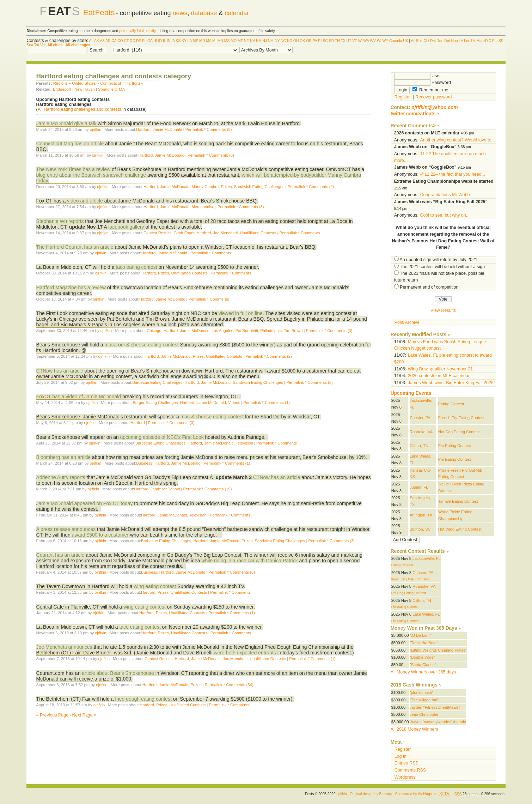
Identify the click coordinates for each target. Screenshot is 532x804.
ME (196, 41)
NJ (265, 41)
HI (155, 41)
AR (108, 41)
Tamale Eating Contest (458, 501)
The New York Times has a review (74, 169)
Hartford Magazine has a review (71, 288)
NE (246, 41)
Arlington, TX (421, 515)
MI (214, 41)
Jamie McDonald (167, 129)
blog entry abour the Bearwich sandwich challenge (91, 175)
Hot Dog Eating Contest (459, 432)
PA (315, 41)
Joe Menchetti (225, 233)
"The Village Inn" (424, 700)
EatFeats (99, 13)
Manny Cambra (205, 187)
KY (184, 41)
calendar (237, 13)
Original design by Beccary (371, 794)
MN (220, 41)
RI (320, 41)
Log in (400, 756)
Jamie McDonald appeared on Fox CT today (85, 503)
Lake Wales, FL (426, 614)
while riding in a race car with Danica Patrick (249, 561)
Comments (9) (219, 129)
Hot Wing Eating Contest (460, 529)
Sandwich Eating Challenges (259, 187)
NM (271, 41)
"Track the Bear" (424, 643)
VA (360, 41)
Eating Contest (451, 404)
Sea (30, 45)
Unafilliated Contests (258, 233)
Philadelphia (271, 331)
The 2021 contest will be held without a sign (442, 267)
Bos (420, 41)
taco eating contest (136, 267)
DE (139, 41)
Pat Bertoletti (247, 331)
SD (331, 41)
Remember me (430, 90)
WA (366, 41)
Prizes (226, 187)
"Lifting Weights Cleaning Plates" (438, 650)
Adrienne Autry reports (61, 477)
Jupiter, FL (419, 487)
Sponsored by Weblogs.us (416, 794)
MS (227, 41)
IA (173, 41)
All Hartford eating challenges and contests (80, 109)
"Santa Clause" (423, 665)
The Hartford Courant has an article (75, 247)
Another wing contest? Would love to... (457, 140)
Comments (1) (277, 403)
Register (403, 97)
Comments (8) (251, 207)
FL (144, 41)
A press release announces (66, 529)
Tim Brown (293, 331)
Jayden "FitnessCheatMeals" (435, 707)
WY (385, 41)
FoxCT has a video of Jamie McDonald (79, 397)
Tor (37, 45)
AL (91, 41)
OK (302, 41)
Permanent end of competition (429, 287)
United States (84, 83)
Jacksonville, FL (427, 558)
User (418, 76)
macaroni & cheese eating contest (142, 345)
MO (234, 41)
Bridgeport (62, 89)
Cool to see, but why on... (445, 215)
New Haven (85, 89)
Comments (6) (242, 572)
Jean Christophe (424, 714)
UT (349, 41)
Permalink (194, 129)
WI (379, 41)
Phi (495, 41)
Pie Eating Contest (455, 446)
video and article (84, 201)
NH (259, 41)
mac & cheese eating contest (212, 417)
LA (190, 41)
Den (440, 41)
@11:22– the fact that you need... (452, 174)
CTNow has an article (60, 371)
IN (169, 41)
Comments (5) (222, 155)
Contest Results (157, 233)
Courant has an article (60, 555)
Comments (310, 233)
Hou (454, 41)
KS (178, 41)
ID (160, 41)
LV (473, 41)
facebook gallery (126, 227)
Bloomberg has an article (64, 457)
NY (277, 41)
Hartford (133, 83)
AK (97, 41)
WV (373, 41)
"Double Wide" (422, 657)
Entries (406, 763)
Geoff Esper (184, 233)
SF (501, 41)
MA (209, 41)
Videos (234, 403)
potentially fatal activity (137, 31)
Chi (426, 41)
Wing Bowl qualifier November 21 (440, 369)
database (204, 13)
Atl (413, 41)
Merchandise (203, 207)
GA (150, 41)
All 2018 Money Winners (414, 729)
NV (252, 41)
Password (423, 83)
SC (325, 41)
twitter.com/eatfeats (413, 114)
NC (283, 41)
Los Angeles (222, 331)
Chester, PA (420, 418)
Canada (396, 41)
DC (132, 41)
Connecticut (111, 83)
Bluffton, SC (420, 529)
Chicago (154, 331)
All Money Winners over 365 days (423, 672)
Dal (433, 41)
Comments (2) (321, 187)
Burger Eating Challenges (155, 403)
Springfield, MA (111, 89)
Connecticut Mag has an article (71, 144)
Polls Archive (407, 322)
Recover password (433, 97)
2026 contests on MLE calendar (439, 376)
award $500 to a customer (100, 535)
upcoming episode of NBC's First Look (162, 437)
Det (447, 41)
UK (405, 41)
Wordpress (405, 777)
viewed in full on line (241, 313)
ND (290, 41)
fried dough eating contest (143, 699)
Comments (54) (240, 685)
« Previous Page (53, 715)
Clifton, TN (419, 446)
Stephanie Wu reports (61, 221)
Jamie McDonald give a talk (66, 123)
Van (43, 45)
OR (309, 41)
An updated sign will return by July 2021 (438, 260)
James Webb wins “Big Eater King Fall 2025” (451, 383)
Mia (479, 41)
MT (240, 41)
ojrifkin (96, 129)
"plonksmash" (422, 693)
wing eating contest (155, 586)
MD (202, 41)
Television (244, 443)
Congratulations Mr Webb (445, 195)
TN (337, 41)
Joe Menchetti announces (64, 647)
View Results (443, 310)
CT (127, 41)
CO (120, 41)
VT (354, 41)
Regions (60, 83)
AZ (102, 41)
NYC (487, 41)
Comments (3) (340, 331)
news (180, 13)
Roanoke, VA (421, 432)
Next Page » (84, 715)
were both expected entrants (245, 653)
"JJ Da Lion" (420, 635)
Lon (467, 41)
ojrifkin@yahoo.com (435, 107)
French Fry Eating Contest (461, 418)
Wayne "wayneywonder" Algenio (438, 722)
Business (144, 463)
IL (164, 41)
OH (296, 41)
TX (343, 41)
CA (114, 41)
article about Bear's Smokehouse (118, 673)
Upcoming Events (411, 393)
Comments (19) (218, 489)
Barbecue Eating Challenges (157, 382)
